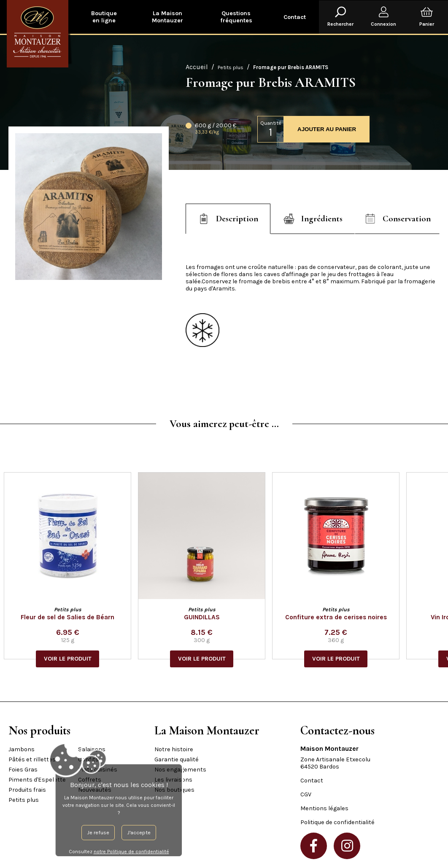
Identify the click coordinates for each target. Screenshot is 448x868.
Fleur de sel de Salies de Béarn (72, 617)
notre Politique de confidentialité (94, 852)
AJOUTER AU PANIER (327, 129)
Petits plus (231, 67)
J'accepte (101, 832)
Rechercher (340, 17)
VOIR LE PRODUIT (72, 659)
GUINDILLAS (206, 617)
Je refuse (61, 832)
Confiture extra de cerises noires (341, 617)
